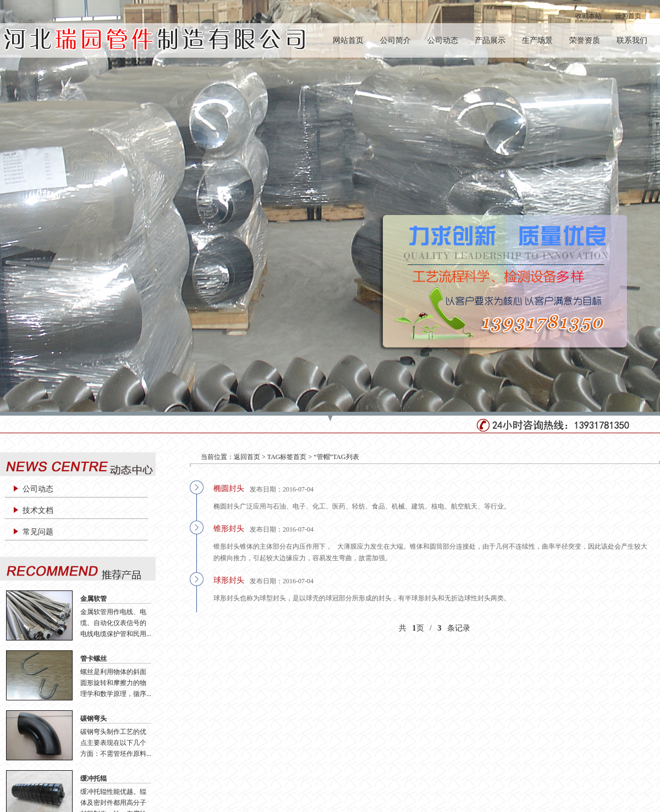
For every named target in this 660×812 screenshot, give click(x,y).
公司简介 (395, 40)
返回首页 (247, 457)
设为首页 (628, 16)
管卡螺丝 (94, 659)
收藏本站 (588, 16)
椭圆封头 (229, 488)
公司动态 (443, 40)
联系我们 (632, 40)
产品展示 (490, 40)
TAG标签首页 (287, 457)
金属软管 (94, 599)
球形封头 (229, 580)
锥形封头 (229, 529)
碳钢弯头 (94, 719)
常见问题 (38, 532)
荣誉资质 (585, 40)
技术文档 (38, 510)
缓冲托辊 (94, 778)
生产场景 (537, 40)
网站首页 (348, 40)
